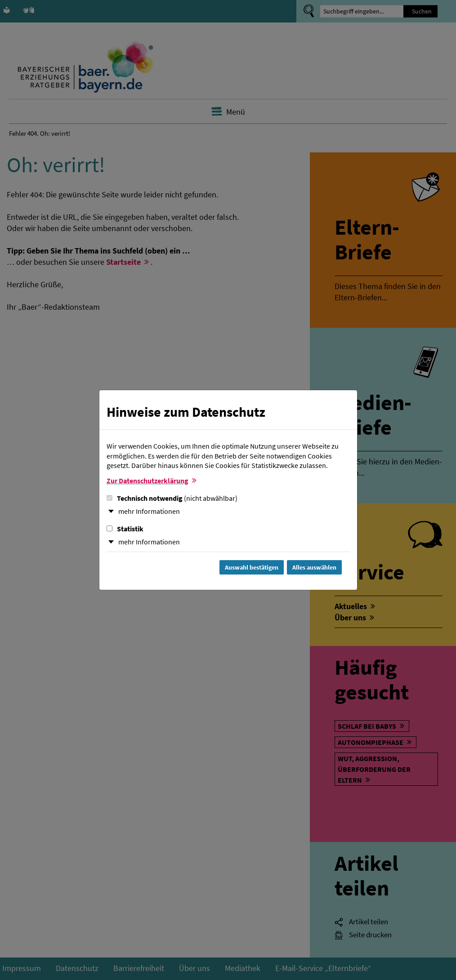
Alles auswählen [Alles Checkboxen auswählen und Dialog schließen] (314, 567)
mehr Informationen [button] (149, 511)
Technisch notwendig (172, 498)
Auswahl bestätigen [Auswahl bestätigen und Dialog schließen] (252, 567)
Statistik (125, 529)
